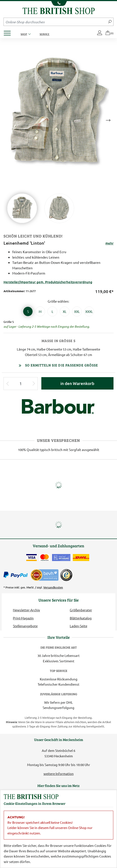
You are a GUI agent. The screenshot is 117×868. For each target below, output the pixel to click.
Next (108, 120)
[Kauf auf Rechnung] (61, 558)
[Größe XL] (65, 311)
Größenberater (81, 610)
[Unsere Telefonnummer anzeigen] (58, 3)
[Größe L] (52, 311)
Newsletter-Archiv (26, 610)
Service (45, 34)
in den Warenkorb (77, 383)
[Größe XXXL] (89, 311)
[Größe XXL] (77, 311)
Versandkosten (53, 587)
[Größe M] (40, 311)
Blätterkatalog (81, 618)
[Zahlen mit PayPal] (17, 575)
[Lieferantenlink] (59, 409)
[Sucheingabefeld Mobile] (55, 22)
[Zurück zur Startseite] (59, 10)
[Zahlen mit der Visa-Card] (31, 558)
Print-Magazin (23, 618)
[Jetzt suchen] (110, 22)
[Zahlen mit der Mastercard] (44, 558)
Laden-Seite (79, 626)
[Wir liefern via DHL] (81, 558)
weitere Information (59, 774)
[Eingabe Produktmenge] (21, 384)
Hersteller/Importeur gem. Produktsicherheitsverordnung (48, 282)
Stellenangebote (25, 626)
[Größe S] (28, 311)
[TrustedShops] (66, 575)
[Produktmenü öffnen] (9, 32)
